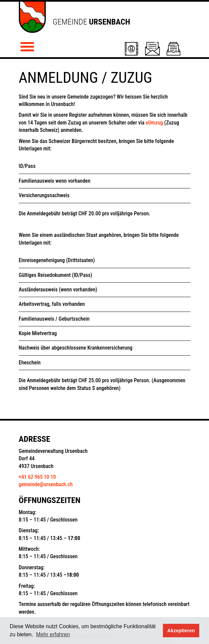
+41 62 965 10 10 (37, 477)
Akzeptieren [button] (181, 631)
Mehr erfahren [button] (53, 634)
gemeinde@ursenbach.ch (46, 484)
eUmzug (154, 123)
